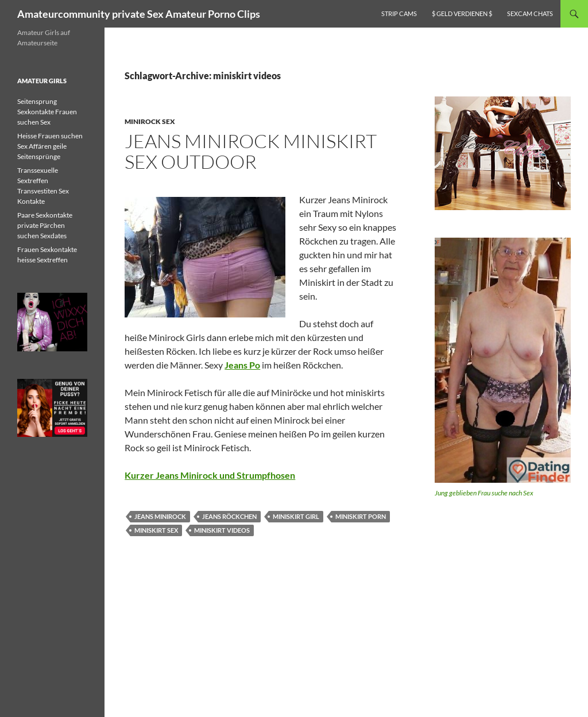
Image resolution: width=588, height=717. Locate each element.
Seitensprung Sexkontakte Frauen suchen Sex (47, 112)
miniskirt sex (156, 530)
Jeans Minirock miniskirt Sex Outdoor (251, 151)
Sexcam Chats (530, 13)
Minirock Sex (150, 121)
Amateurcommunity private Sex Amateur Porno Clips (139, 14)
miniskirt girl (296, 516)
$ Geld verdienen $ (462, 13)
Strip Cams (399, 13)
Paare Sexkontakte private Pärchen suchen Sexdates (45, 225)
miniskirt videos (222, 530)
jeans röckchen (229, 516)
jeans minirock (160, 516)
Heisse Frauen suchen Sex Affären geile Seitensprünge (50, 146)
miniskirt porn (361, 516)
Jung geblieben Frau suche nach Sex (484, 493)
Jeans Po (242, 365)
